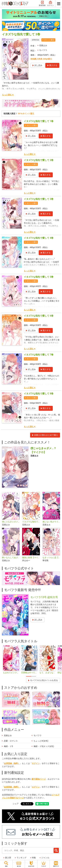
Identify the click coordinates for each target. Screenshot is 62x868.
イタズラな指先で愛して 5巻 (39, 277)
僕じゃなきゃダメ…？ (11, 522)
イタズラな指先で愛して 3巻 (39, 199)
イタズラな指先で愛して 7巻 (39, 355)
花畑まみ (43, 45)
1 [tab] (29, 676)
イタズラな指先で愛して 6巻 (39, 316)
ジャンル (45, 858)
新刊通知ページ (39, 779)
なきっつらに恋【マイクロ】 (51, 558)
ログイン (50, 4)
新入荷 (8, 858)
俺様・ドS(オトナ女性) (44, 746)
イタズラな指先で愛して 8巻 (39, 394)
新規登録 (42, 4)
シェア (16, 804)
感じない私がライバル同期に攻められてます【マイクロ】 (51, 522)
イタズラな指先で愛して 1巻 (39, 121)
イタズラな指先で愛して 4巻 (39, 238)
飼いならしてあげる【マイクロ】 (11, 558)
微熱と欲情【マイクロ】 (31, 558)
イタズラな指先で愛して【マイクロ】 (31, 522)
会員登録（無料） (12, 763)
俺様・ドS (8, 746)
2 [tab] (34, 676)
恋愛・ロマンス (11, 741)
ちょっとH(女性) (41, 741)
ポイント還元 (49, 40)
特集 (34, 858)
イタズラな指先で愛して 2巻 (39, 160)
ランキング (21, 858)
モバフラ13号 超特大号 (44, 597)
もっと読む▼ (8, 95)
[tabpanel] (11, 660)
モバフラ (43, 50)
